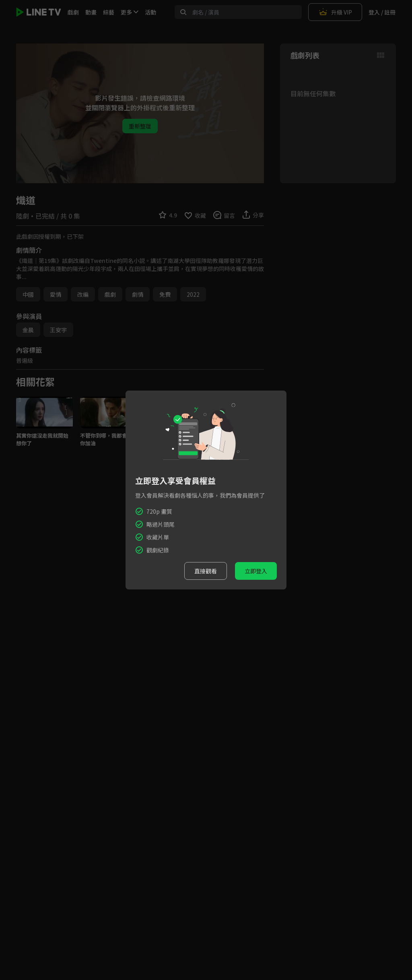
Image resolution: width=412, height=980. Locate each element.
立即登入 (256, 571)
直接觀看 (206, 571)
